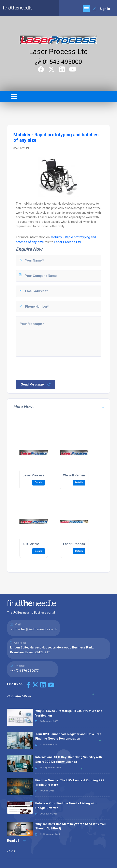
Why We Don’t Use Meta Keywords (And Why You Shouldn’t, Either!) (70, 826)
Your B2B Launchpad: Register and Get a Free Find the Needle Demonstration (68, 736)
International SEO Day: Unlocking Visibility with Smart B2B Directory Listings (69, 759)
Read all (16, 841)
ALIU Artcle (31, 544)
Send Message (36, 385)
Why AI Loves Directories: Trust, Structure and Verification (69, 713)
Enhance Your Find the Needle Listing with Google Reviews (66, 806)
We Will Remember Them (82, 475)
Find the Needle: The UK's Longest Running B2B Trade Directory (70, 783)
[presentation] (46, 368)
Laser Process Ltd (58, 52)
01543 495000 (58, 62)
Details (39, 482)
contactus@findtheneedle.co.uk (34, 629)
